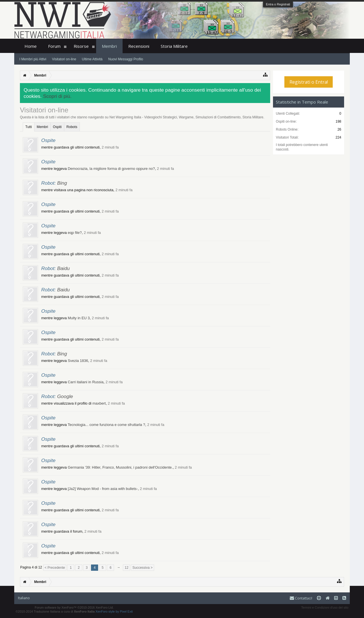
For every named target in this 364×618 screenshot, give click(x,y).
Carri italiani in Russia (86, 382)
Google (65, 396)
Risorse (81, 46)
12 (126, 568)
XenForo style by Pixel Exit (114, 611)
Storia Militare (174, 46)
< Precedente (55, 568)
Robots (72, 127)
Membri (42, 127)
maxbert (99, 403)
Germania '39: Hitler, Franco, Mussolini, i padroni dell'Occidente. (120, 467)
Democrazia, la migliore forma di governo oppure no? (111, 169)
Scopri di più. (57, 96)
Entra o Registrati (278, 4)
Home (31, 46)
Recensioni (139, 46)
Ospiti (57, 127)
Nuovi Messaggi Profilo (126, 59)
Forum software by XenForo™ (74, 607)
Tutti (29, 127)
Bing (62, 183)
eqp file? (75, 233)
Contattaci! (301, 598)
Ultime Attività (92, 59)
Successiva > (142, 568)
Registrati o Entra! (309, 82)
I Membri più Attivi (33, 59)
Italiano (24, 598)
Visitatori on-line (64, 59)
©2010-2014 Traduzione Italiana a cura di (55, 611)
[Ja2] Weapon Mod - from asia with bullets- (103, 489)
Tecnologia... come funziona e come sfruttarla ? (106, 425)
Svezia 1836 (78, 361)
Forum (54, 46)
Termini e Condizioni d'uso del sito (325, 607)
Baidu (63, 268)
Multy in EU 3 (79, 318)
